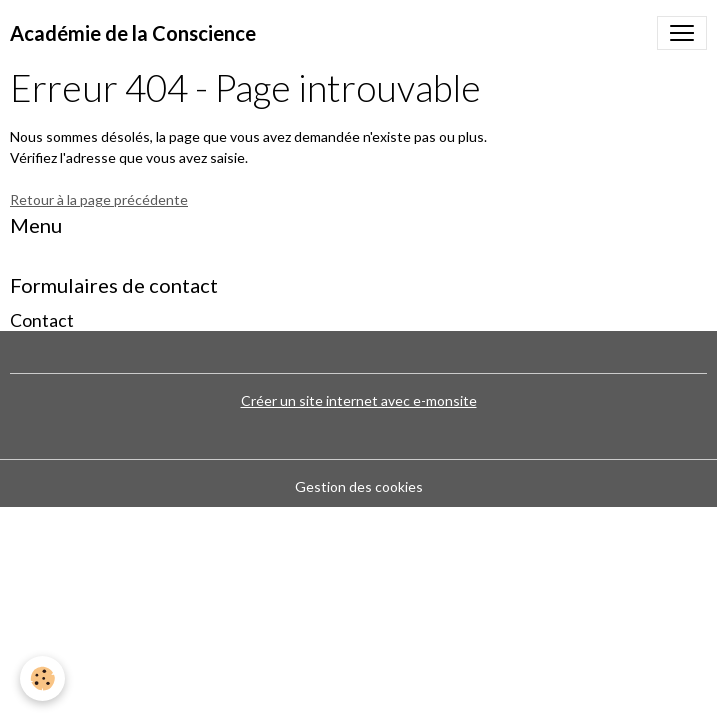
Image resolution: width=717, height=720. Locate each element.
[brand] (133, 33)
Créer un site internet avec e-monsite (359, 400)
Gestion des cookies (359, 486)
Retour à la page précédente (99, 199)
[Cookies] (42, 678)
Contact (42, 320)
